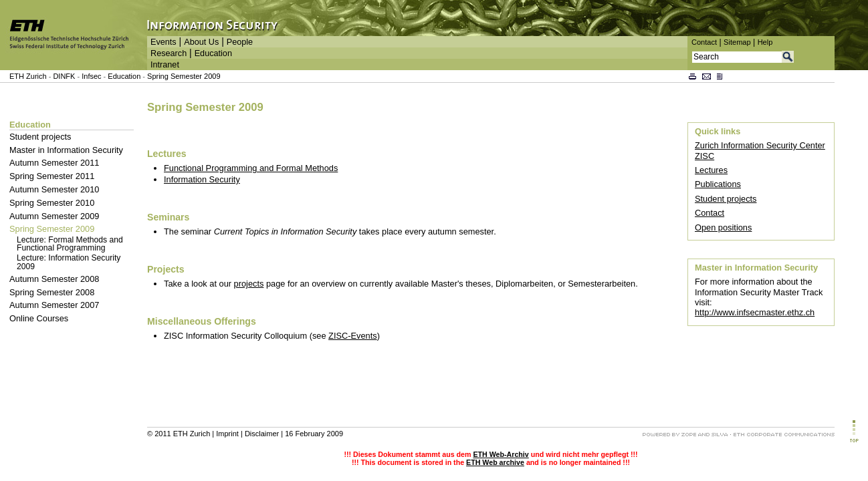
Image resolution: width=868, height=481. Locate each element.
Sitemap (737, 42)
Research (169, 53)
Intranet (165, 65)
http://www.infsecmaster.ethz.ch (755, 312)
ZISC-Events (353, 336)
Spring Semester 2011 (52, 176)
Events (164, 42)
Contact (704, 42)
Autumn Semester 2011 (54, 163)
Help (765, 42)
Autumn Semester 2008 (54, 279)
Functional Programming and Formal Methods (251, 168)
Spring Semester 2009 (184, 76)
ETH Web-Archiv (501, 454)
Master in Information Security (66, 150)
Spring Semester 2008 (52, 292)
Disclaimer (262, 434)
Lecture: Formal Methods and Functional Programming (70, 244)
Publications (718, 184)
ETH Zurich (28, 76)
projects (249, 284)
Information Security (202, 179)
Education (213, 53)
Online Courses (39, 318)
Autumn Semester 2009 (54, 216)
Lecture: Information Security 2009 (69, 262)
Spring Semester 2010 (52, 203)
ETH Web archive (495, 462)
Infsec (91, 76)
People (240, 42)
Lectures (711, 170)
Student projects (40, 137)
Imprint (227, 434)
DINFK (65, 76)
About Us (201, 42)
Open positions (723, 227)
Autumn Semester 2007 (54, 305)
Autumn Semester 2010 (54, 189)
